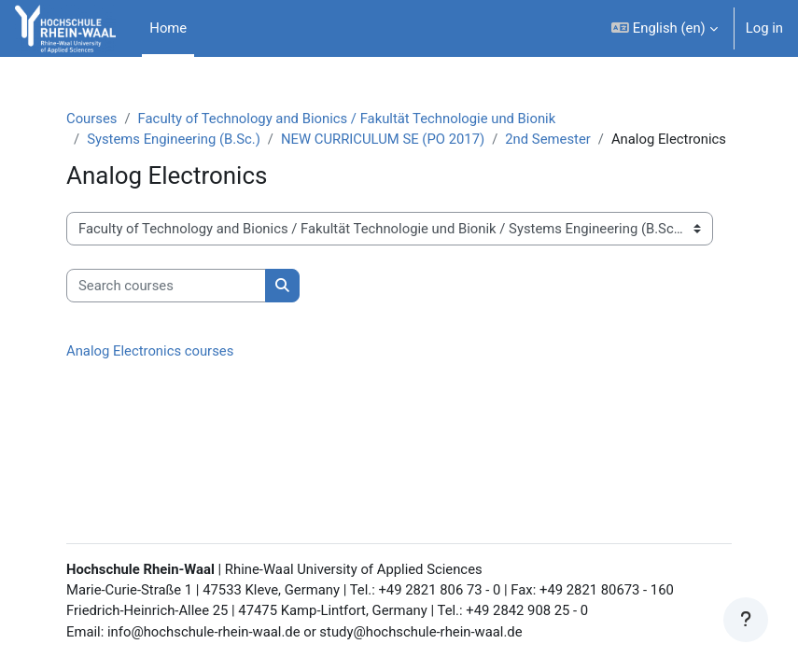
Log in (764, 28)
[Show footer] (746, 620)
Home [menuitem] (168, 28)
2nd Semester (548, 139)
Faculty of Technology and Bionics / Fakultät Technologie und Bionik (347, 119)
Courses (91, 119)
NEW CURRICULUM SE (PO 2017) (383, 139)
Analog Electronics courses (150, 351)
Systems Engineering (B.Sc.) (174, 139)
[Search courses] (166, 286)
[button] (665, 28)
